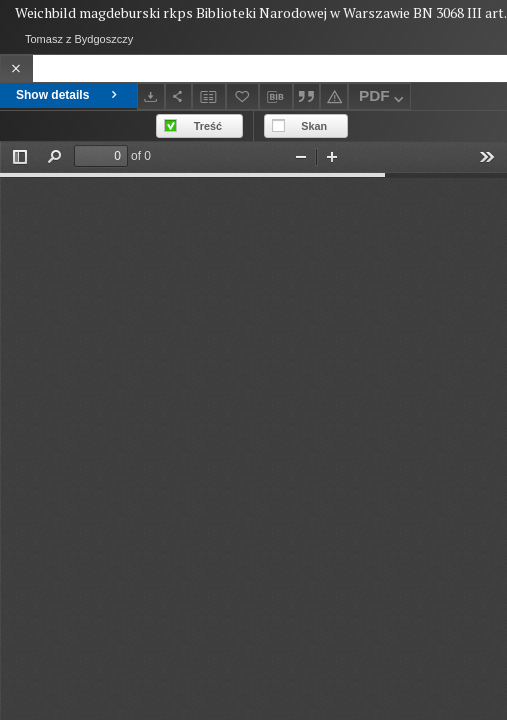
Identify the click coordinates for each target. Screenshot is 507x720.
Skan (314, 126)
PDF (383, 98)
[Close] (16, 68)
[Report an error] (334, 96)
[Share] (179, 96)
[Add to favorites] (243, 96)
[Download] (151, 96)
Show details (68, 95)
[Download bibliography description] (276, 97)
